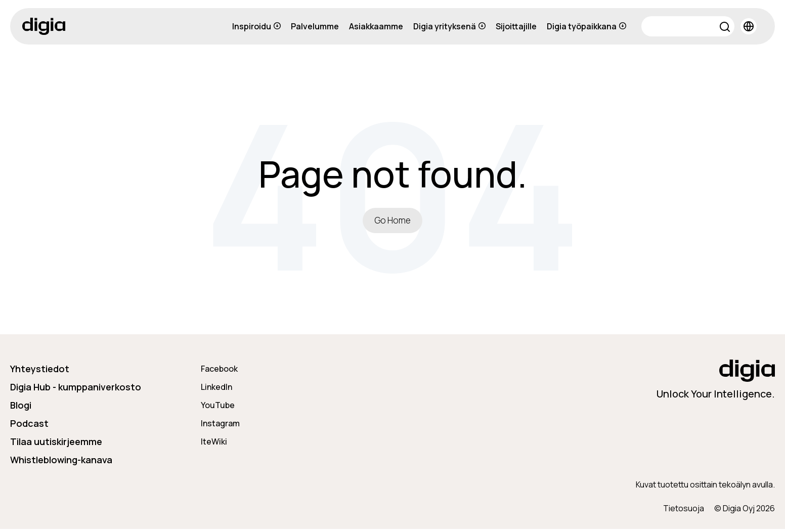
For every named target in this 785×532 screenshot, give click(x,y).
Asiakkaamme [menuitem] (376, 26)
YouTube (218, 408)
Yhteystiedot (40, 371)
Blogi (21, 408)
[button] (725, 28)
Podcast (29, 426)
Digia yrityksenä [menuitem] (449, 26)
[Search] (688, 26)
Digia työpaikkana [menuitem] (586, 26)
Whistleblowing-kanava (61, 462)
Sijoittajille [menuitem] (516, 26)
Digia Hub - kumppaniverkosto (76, 389)
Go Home (392, 221)
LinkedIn (216, 389)
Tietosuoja (684, 511)
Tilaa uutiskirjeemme (56, 444)
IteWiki (214, 444)
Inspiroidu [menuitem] (256, 26)
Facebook (219, 371)
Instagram (220, 426)
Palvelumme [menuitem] (315, 26)
